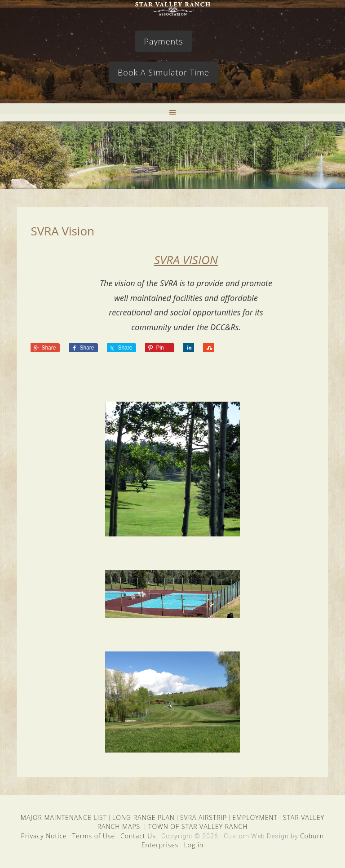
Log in (194, 845)
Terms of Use (94, 836)
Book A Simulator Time (164, 72)
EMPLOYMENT (255, 817)
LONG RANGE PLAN (144, 817)
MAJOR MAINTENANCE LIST (64, 817)
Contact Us (138, 836)
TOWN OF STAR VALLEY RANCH (198, 826)
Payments (163, 41)
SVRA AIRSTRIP (203, 817)
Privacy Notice (44, 836)
